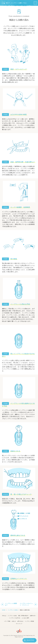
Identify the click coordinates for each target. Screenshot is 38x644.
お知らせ (14, 621)
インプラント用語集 (29, 621)
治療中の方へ (33, 616)
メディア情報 (7, 621)
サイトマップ (19, 624)
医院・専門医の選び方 (23, 616)
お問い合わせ (20, 621)
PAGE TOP (29, 640)
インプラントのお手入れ (15, 618)
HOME (4, 610)
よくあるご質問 (25, 618)
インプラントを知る (13, 610)
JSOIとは (4, 616)
